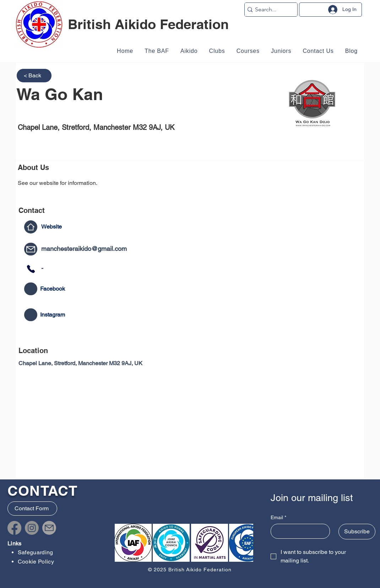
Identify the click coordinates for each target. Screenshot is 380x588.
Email (278, 518)
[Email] (298, 531)
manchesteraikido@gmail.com (84, 249)
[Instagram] (32, 528)
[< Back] (34, 76)
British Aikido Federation (148, 24)
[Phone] (31, 269)
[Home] (31, 227)
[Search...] (269, 10)
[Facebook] (14, 528)
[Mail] (31, 249)
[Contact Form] (32, 509)
